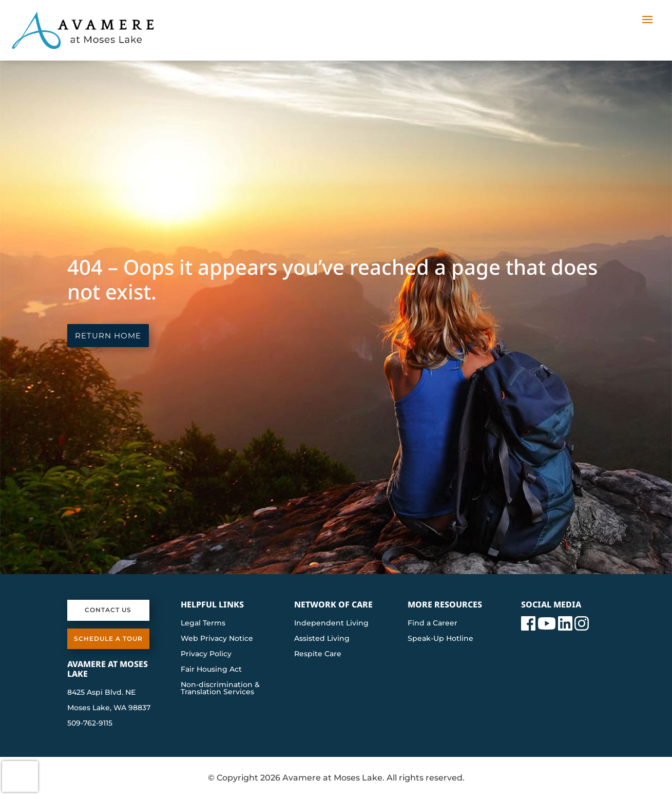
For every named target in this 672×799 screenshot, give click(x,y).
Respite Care (318, 654)
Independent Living (331, 623)
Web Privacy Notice (217, 639)
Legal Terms (203, 623)
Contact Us (108, 610)
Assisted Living (322, 639)
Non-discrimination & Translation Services (220, 689)
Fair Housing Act (211, 670)
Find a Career (433, 623)
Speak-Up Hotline (440, 639)
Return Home (108, 336)
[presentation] (20, 776)
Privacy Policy (206, 654)
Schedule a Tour (108, 639)
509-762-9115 (90, 723)
